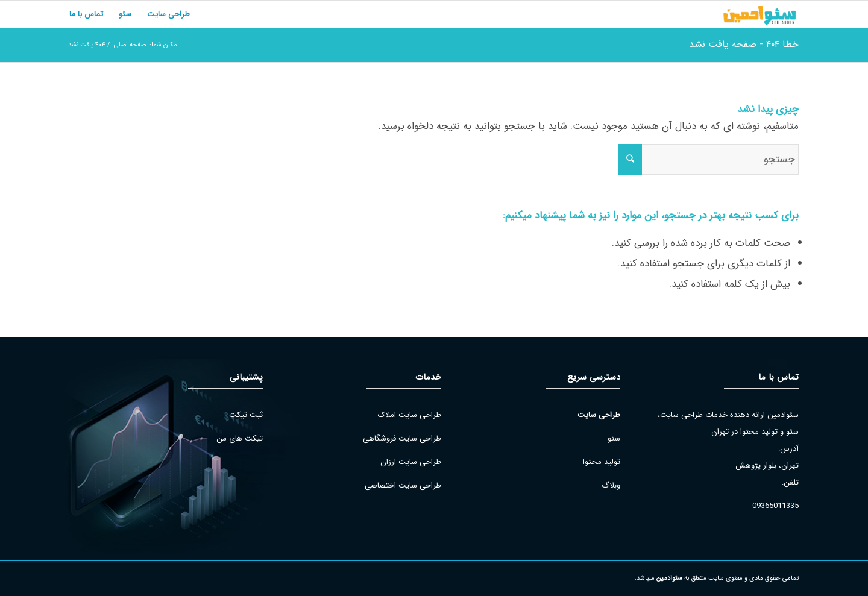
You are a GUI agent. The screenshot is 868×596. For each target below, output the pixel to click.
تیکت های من (240, 438)
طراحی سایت (599, 415)
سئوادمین (669, 578)
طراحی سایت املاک (410, 415)
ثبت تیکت (246, 415)
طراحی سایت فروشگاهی (402, 438)
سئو (614, 438)
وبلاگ (611, 485)
